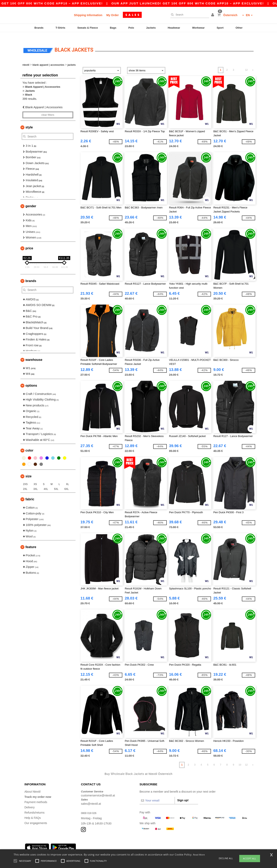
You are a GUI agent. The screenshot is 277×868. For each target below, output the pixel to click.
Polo (131, 28)
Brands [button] (31, 274)
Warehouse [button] (34, 353)
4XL (46, 482)
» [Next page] (253, 63)
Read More (199, 855)
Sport (220, 28)
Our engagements (36, 816)
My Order (113, 15)
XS (35, 477)
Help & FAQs (33, 811)
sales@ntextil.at (91, 797)
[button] (213, 15)
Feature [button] (31, 540)
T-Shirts (60, 28)
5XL (56, 482)
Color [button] (29, 444)
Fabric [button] (30, 492)
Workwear (198, 28)
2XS (25, 477)
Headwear (174, 28)
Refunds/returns (35, 806)
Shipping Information (88, 15)
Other (239, 28)
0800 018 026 (90, 806)
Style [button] (29, 120)
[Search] (189, 15)
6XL (67, 482)
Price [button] (29, 241)
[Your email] (157, 793)
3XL (35, 482)
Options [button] (31, 378)
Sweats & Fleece (88, 28)
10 (240, 758)
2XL (25, 482)
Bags (113, 28)
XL (68, 477)
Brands (39, 28)
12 (246, 63)
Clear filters (48, 108)
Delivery (30, 800)
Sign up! (183, 793)
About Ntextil (32, 785)
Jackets (151, 28)
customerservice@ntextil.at (98, 789)
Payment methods (36, 795)
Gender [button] (31, 199)
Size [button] (28, 469)
